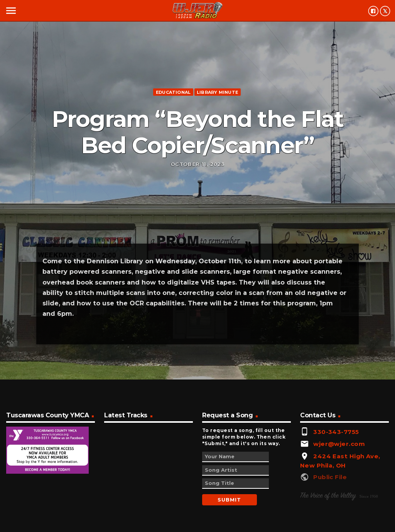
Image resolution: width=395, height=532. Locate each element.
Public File (330, 477)
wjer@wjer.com (339, 444)
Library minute (217, 92)
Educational (173, 92)
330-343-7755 (336, 432)
